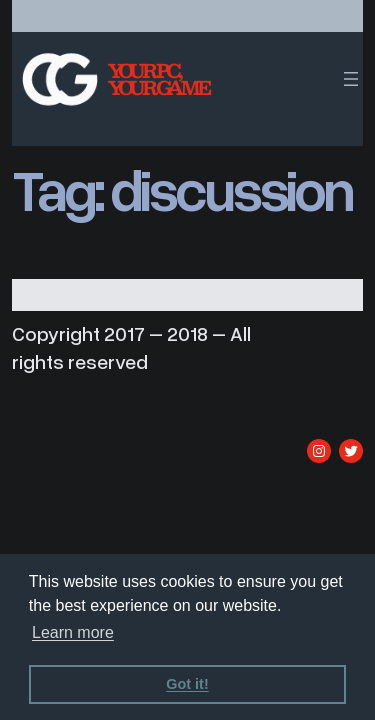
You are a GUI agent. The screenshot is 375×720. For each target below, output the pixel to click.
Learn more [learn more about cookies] (73, 632)
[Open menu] (351, 79)
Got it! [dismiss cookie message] (187, 684)
